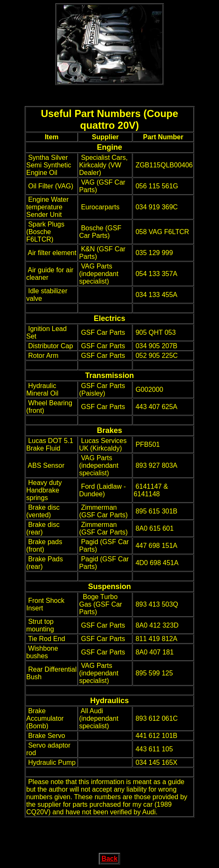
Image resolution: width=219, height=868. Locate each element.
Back (109, 859)
